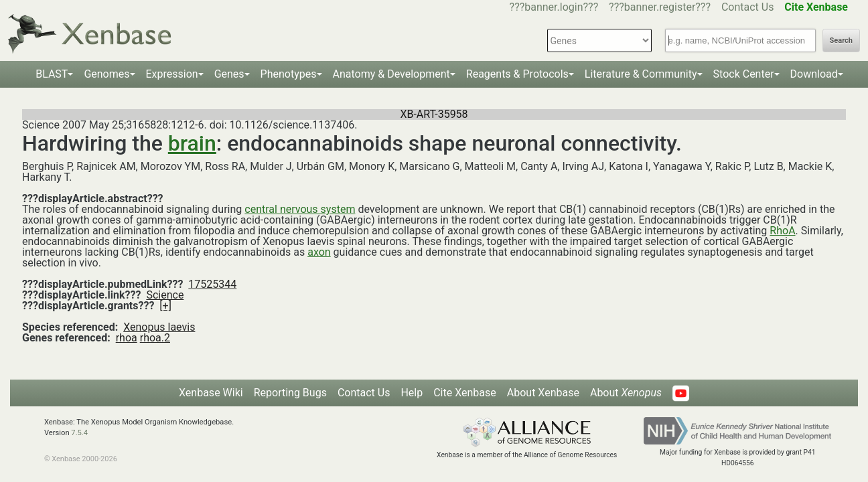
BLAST (52, 74)
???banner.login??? (554, 7)
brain (192, 143)
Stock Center (744, 74)
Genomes (106, 74)
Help (412, 393)
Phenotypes (289, 74)
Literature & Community (641, 74)
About (626, 393)
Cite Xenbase (465, 393)
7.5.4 (79, 433)
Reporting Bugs (290, 393)
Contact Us (748, 7)
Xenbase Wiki (211, 393)
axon (319, 252)
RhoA (782, 231)
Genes (229, 74)
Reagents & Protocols (517, 74)
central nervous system (300, 209)
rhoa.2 (155, 338)
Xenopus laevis (159, 327)
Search (841, 41)
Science (165, 295)
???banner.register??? (660, 7)
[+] (165, 306)
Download (814, 74)
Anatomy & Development (391, 74)
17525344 (212, 284)
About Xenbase (543, 393)
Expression (172, 74)
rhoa (127, 338)
